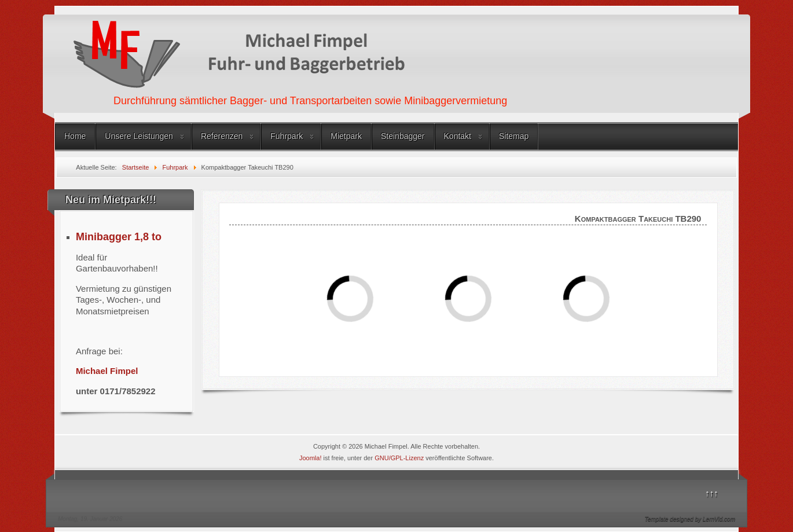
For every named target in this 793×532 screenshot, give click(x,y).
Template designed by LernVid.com (690, 519)
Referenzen (222, 136)
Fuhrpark (287, 136)
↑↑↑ (712, 493)
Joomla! (311, 458)
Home (75, 136)
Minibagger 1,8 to (119, 237)
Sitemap (514, 136)
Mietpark (346, 136)
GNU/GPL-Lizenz (399, 458)
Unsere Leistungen (139, 136)
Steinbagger (403, 136)
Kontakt (458, 136)
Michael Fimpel (107, 371)
